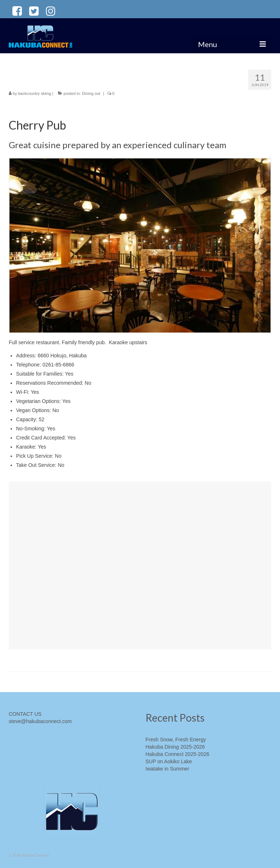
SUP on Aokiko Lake (169, 761)
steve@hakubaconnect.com (40, 721)
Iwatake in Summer (167, 769)
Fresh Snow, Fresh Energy (176, 740)
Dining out (91, 93)
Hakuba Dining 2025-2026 (175, 747)
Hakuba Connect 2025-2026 (177, 754)
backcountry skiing (35, 93)
